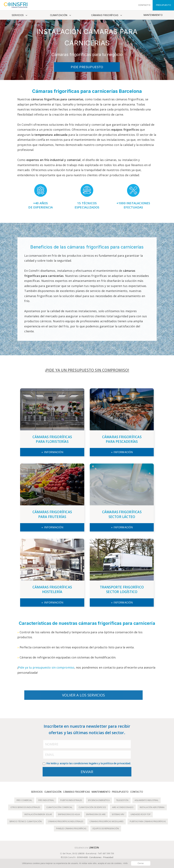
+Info (125, 863)
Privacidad (108, 857)
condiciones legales (86, 763)
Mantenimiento (153, 15)
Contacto (137, 792)
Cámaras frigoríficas (105, 15)
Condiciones (95, 857)
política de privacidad (117, 763)
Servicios (18, 15)
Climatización (59, 15)
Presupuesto (120, 792)
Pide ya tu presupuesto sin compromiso (46, 667)
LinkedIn (94, 848)
